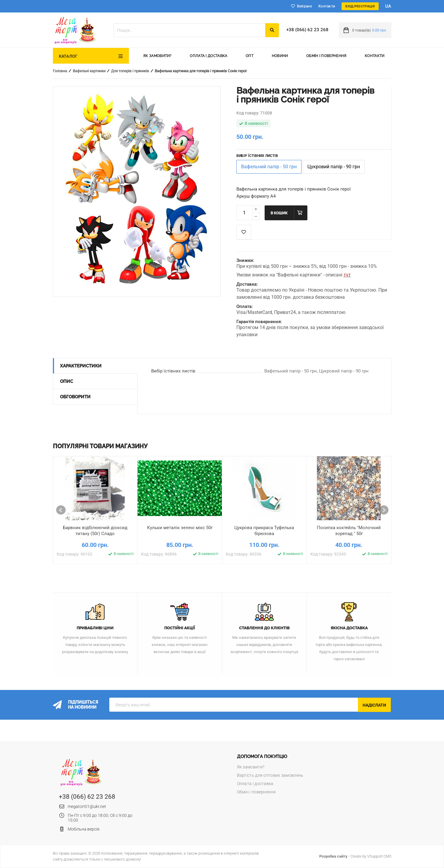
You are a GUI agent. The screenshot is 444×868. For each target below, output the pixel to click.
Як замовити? (157, 56)
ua (388, 6)
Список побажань (244, 232)
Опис (67, 381)
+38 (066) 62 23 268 (307, 30)
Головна (60, 71)
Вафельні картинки (89, 71)
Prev (61, 510)
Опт (249, 56)
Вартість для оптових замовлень (270, 775)
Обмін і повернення (326, 56)
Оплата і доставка (208, 56)
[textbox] (189, 30)
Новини (280, 56)
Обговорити (75, 397)
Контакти (327, 6)
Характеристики (81, 366)
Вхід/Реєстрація (360, 6)
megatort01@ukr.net (87, 806)
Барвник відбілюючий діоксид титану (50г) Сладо (95, 531)
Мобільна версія (84, 829)
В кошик (279, 213)
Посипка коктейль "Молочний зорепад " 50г (349, 531)
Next (384, 510)
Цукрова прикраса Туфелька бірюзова (264, 531)
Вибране (304, 6)
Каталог (68, 56)
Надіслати (374, 705)
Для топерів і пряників (130, 71)
